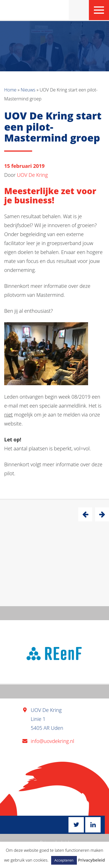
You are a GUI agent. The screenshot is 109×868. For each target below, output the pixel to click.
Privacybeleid (91, 860)
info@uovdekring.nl (52, 741)
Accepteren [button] (64, 860)
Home (10, 90)
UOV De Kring (33, 175)
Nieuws (28, 90)
